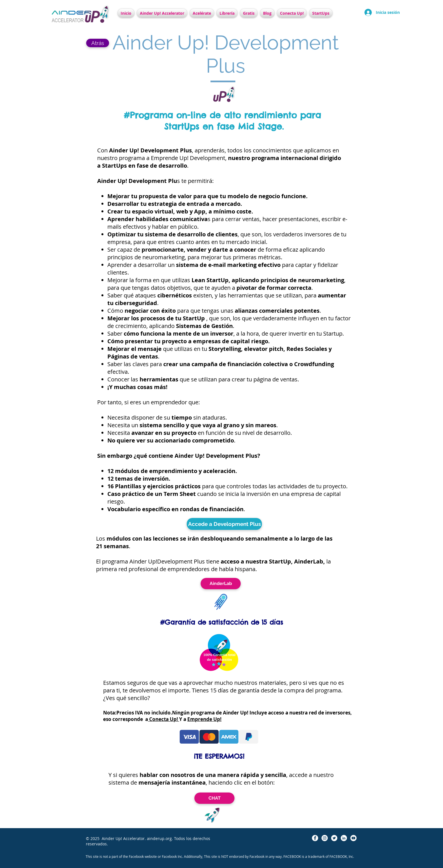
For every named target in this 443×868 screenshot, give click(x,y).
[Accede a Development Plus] (224, 524)
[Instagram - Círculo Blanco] (325, 838)
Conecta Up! (164, 719)
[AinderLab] (221, 584)
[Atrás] (98, 43)
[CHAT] (214, 798)
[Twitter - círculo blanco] (334, 838)
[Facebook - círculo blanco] (315, 838)
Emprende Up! (204, 719)
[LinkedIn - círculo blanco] (344, 838)
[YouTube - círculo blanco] (353, 838)
